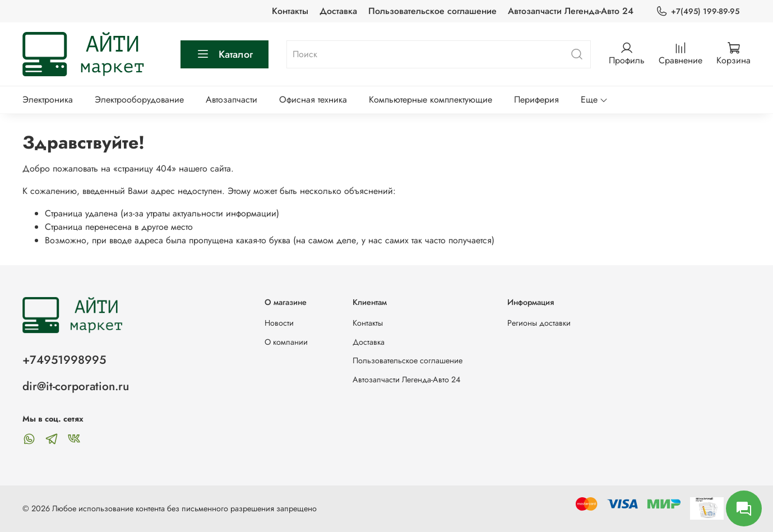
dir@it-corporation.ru (76, 386)
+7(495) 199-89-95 (698, 11)
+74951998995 (64, 360)
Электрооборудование (139, 100)
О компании (286, 342)
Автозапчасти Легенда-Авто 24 (571, 11)
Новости (279, 323)
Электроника (48, 100)
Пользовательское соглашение (432, 11)
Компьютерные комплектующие (431, 100)
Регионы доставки (539, 323)
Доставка (338, 11)
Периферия (536, 100)
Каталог (225, 54)
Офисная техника (313, 100)
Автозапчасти (232, 100)
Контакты (290, 11)
